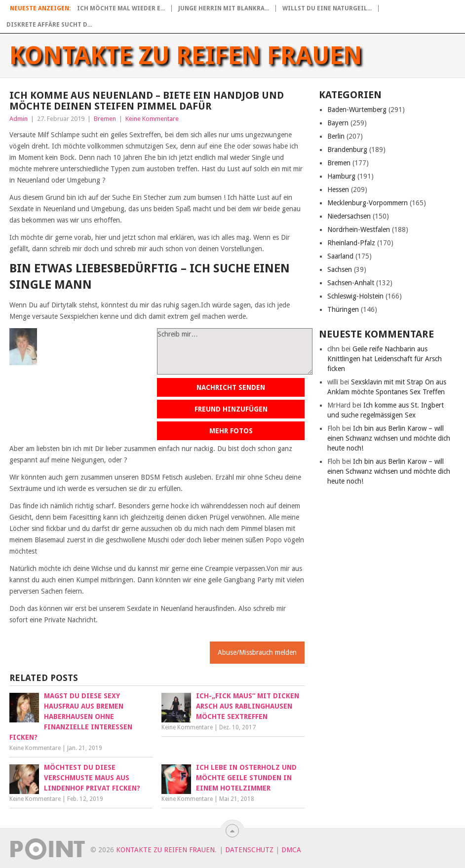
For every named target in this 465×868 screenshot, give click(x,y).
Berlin (336, 136)
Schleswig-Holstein (355, 296)
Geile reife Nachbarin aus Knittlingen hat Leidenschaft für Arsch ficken (385, 359)
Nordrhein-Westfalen (359, 229)
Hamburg (341, 176)
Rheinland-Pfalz (351, 243)
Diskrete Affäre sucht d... (49, 25)
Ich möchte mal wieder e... (121, 8)
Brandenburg (347, 150)
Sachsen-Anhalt (351, 283)
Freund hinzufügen (231, 409)
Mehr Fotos (231, 431)
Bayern (338, 123)
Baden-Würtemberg (357, 110)
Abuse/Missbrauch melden (257, 652)
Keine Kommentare (152, 119)
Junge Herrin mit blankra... (224, 8)
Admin (19, 119)
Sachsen (340, 269)
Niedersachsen (349, 216)
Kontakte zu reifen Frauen (186, 56)
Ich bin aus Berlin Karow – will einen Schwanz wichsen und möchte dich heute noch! (389, 438)
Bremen (105, 119)
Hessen (338, 189)
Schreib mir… (235, 351)
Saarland (340, 256)
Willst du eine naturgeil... (327, 8)
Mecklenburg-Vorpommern (368, 203)
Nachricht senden (231, 387)
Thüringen (343, 309)
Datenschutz (249, 850)
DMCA (291, 850)
